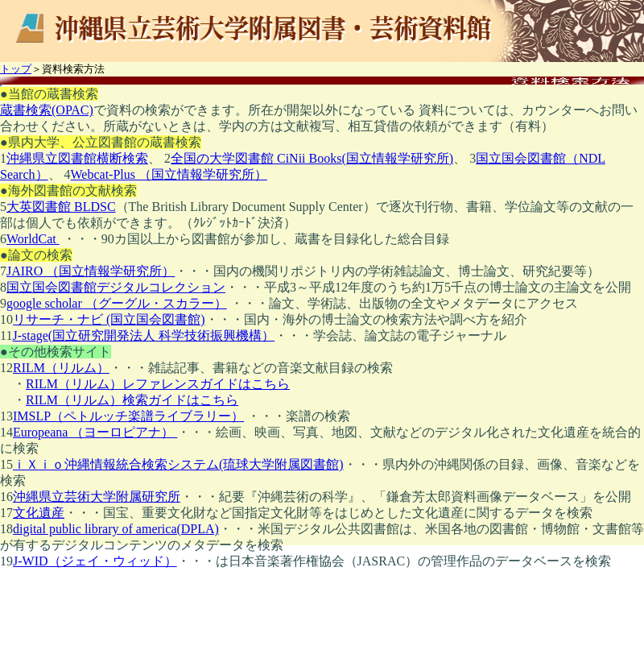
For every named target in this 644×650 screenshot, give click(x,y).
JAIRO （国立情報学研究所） (91, 271)
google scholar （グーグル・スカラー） (117, 303)
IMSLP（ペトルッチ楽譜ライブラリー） (128, 416)
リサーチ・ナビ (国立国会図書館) (109, 319)
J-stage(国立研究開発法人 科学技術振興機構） (143, 335)
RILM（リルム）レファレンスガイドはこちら (158, 384)
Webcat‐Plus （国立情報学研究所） (169, 174)
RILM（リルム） (61, 368)
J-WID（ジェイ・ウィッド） (95, 561)
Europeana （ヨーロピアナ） (95, 432)
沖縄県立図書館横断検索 (77, 158)
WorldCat (33, 239)
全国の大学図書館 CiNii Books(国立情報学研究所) (312, 158)
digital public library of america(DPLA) (116, 529)
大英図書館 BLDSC (61, 207)
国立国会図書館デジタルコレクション (116, 287)
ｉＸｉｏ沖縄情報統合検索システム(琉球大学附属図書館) (178, 464)
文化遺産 (39, 513)
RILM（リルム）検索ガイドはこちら (132, 400)
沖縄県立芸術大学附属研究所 (97, 497)
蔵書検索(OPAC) (47, 110)
